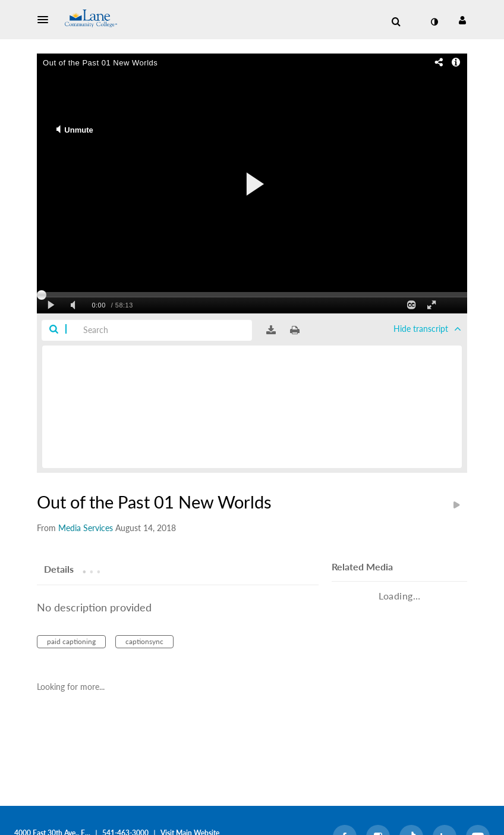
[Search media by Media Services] (86, 528)
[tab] (59, 569)
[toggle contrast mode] (434, 22)
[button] (46, 20)
